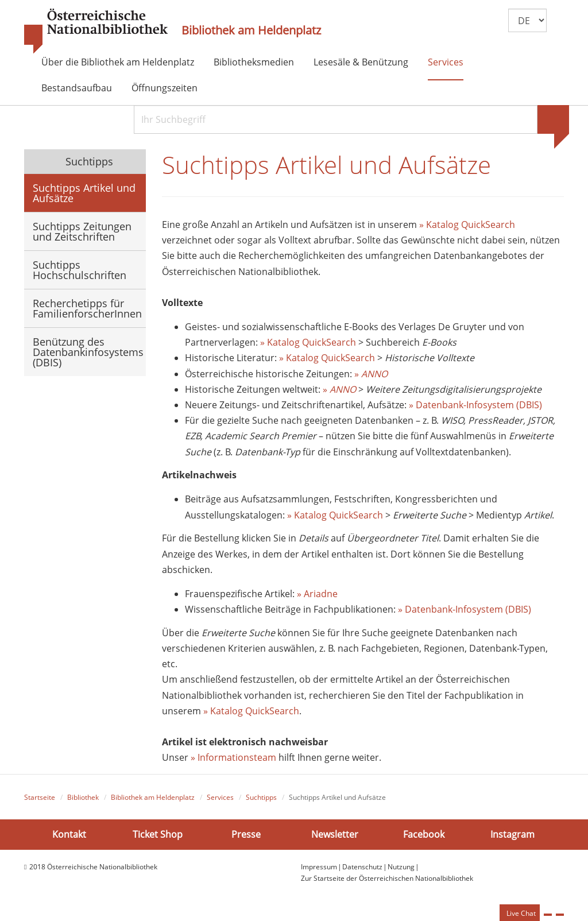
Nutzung (401, 869)
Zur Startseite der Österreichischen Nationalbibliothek (387, 881)
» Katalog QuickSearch (467, 227)
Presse (246, 836)
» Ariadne (317, 596)
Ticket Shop (158, 836)
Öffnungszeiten (165, 88)
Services (446, 62)
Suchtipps (88, 161)
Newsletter (335, 836)
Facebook (424, 836)
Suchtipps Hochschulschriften (80, 270)
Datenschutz (362, 869)
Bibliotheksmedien (254, 62)
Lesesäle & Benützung (361, 62)
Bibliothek (83, 800)
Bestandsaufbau (77, 88)
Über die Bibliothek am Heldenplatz (118, 62)
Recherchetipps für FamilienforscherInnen (87, 308)
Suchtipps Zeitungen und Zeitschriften (82, 231)
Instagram (512, 836)
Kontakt (69, 836)
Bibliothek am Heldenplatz (251, 30)
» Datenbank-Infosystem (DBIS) (475, 407)
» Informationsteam (233, 760)
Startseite (40, 800)
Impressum (319, 869)
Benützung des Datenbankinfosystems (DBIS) (88, 352)
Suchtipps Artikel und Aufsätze (84, 193)
